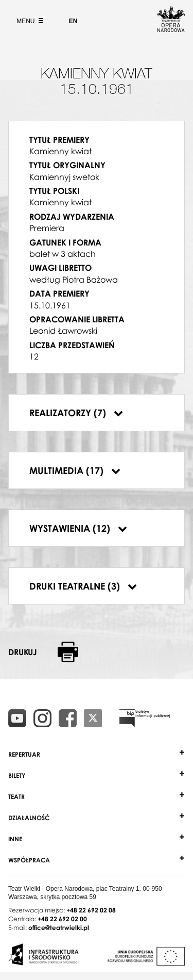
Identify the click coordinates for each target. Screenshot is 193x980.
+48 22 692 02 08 (91, 910)
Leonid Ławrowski (63, 331)
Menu (29, 21)
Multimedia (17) (75, 470)
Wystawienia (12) (78, 528)
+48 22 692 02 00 (62, 919)
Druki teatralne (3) (83, 586)
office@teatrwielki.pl (59, 928)
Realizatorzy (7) (76, 413)
